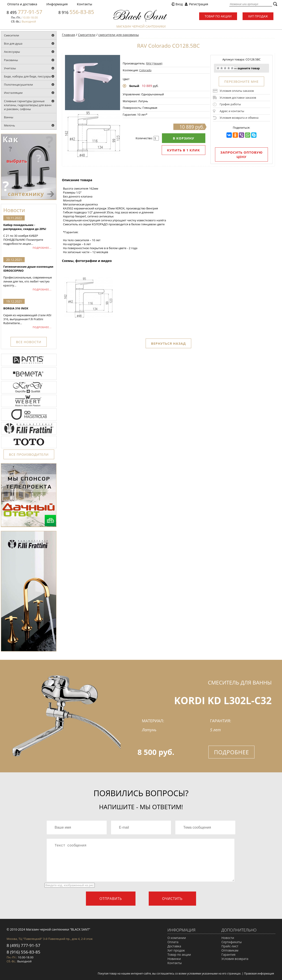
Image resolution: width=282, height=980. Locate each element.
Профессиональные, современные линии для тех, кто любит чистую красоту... (29, 276)
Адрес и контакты (232, 111)
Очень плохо (218, 68)
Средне (225, 68)
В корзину (184, 138)
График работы (230, 104)
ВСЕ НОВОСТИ (29, 342)
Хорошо (229, 68)
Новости (228, 938)
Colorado (145, 70)
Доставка (174, 946)
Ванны (9, 117)
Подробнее (231, 752)
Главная (68, 35)
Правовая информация (259, 973)
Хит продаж (258, 16)
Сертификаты (232, 942)
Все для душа (13, 43)
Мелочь (9, 125)
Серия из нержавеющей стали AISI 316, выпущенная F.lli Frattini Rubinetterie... (29, 316)
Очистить (172, 899)
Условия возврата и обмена (239, 118)
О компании (177, 938)
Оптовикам (230, 950)
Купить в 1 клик (183, 150)
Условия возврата (235, 959)
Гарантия (228, 955)
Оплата (173, 942)
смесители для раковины (119, 35)
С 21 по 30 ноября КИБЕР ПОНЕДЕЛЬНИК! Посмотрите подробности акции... (29, 234)
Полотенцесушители (18, 85)
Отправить (111, 899)
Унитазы (10, 68)
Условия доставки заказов (238, 98)
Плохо (222, 68)
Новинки (174, 959)
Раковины (11, 60)
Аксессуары (12, 52)
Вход (179, 4)
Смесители (12, 35)
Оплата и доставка (22, 4)
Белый (134, 86)
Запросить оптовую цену (241, 154)
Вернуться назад (169, 343)
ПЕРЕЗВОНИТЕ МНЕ (241, 81)
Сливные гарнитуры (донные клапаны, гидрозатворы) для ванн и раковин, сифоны (28, 105)
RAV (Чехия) (154, 63)
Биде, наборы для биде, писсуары (28, 76)
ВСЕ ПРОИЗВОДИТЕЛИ (29, 454)
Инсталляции (13, 93)
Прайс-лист (230, 946)
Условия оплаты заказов (237, 91)
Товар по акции (218, 16)
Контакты (84, 4)
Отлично (232, 68)
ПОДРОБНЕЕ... (42, 248)
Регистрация (199, 4)
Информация (57, 4)
